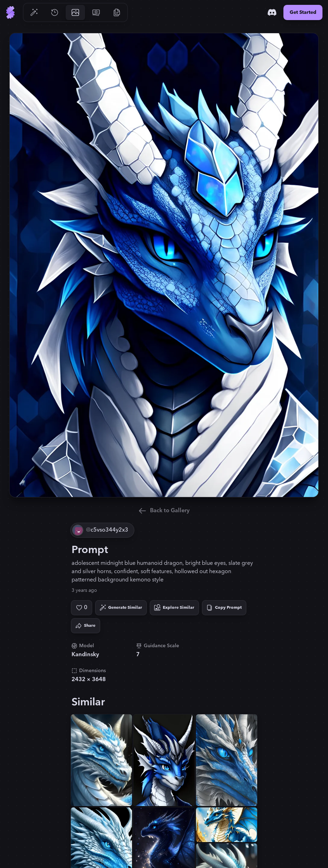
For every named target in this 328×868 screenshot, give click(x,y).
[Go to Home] (10, 12)
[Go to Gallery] (75, 12)
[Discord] (272, 12)
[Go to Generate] (34, 12)
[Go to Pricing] (96, 12)
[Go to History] (55, 12)
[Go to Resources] (117, 12)
